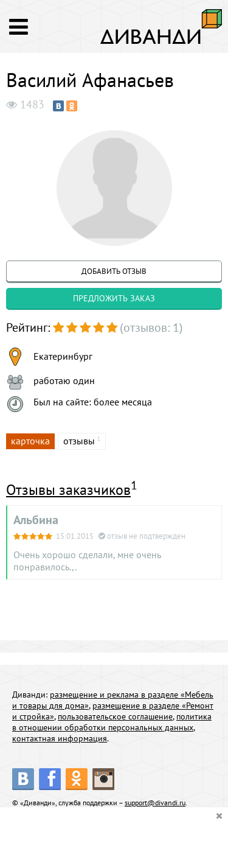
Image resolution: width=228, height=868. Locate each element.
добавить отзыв (114, 271)
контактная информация (60, 738)
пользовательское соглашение (115, 716)
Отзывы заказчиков (68, 490)
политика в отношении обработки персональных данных (112, 722)
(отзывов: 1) (151, 327)
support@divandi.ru (155, 803)
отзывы (79, 441)
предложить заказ (114, 298)
